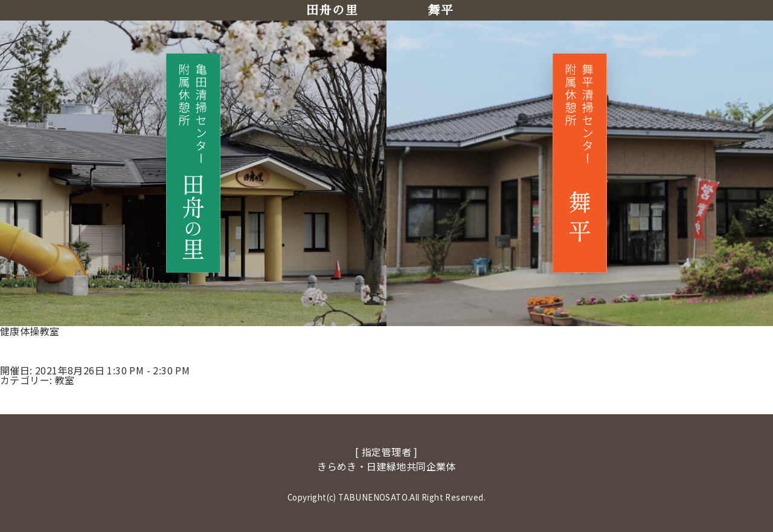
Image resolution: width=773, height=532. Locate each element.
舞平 (441, 10)
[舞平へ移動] (580, 163)
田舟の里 (332, 10)
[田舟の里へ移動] (193, 163)
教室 (65, 380)
